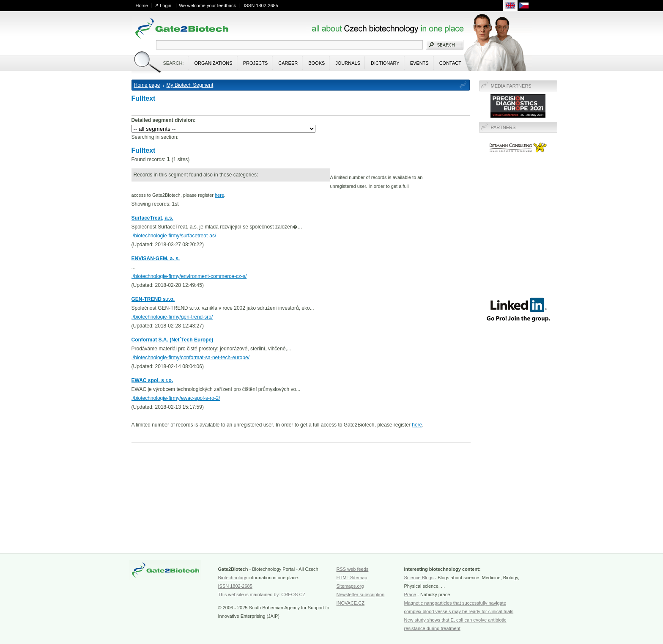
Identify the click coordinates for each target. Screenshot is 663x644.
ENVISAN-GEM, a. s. (156, 259)
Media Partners (511, 86)
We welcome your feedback (207, 6)
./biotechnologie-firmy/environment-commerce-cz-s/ (189, 276)
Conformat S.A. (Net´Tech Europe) (173, 340)
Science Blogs (419, 578)
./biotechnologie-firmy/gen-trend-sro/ (172, 317)
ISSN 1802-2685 (261, 6)
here (219, 195)
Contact (450, 63)
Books (316, 63)
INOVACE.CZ (351, 603)
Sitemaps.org (350, 586)
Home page (147, 85)
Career (288, 63)
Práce (410, 594)
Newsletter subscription (361, 594)
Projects (256, 63)
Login (166, 6)
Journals (348, 63)
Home (142, 6)
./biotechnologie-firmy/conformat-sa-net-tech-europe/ (190, 358)
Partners (503, 127)
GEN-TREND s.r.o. (153, 299)
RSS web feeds (353, 569)
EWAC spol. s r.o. (152, 380)
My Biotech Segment (190, 85)
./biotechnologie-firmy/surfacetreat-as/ (174, 236)
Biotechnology (233, 578)
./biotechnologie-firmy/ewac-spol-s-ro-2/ (176, 398)
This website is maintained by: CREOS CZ (262, 594)
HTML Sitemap (352, 578)
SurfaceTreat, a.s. (152, 218)
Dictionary (385, 63)
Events (419, 63)
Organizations (213, 63)
